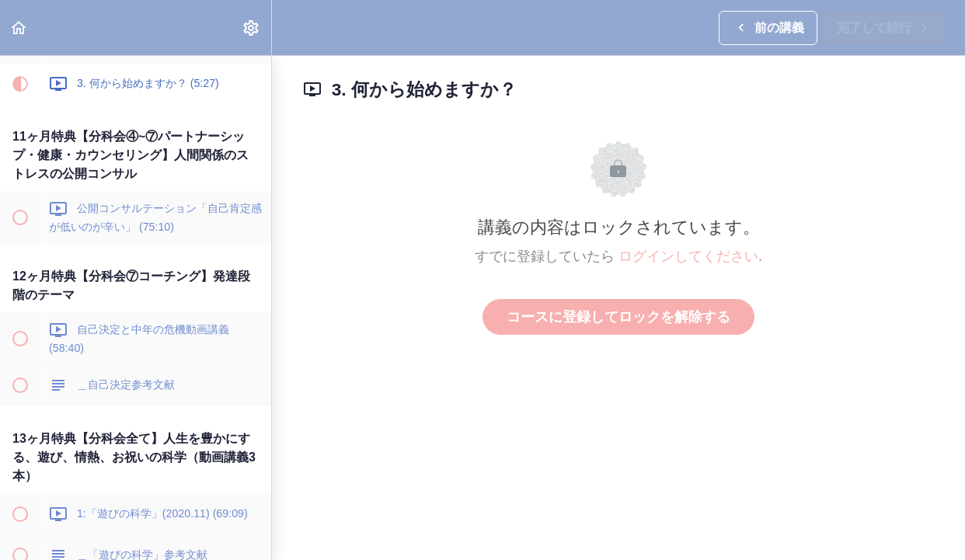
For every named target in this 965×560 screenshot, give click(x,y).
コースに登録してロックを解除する (618, 317)
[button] (19, 28)
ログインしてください (688, 256)
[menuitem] (252, 28)
